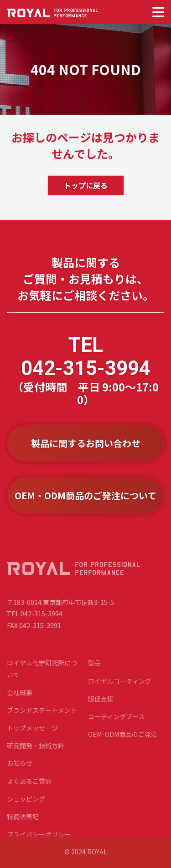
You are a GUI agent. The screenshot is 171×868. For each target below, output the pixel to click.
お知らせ (20, 772)
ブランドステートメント (42, 719)
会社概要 (20, 701)
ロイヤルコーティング (120, 689)
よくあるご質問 (29, 789)
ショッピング (26, 807)
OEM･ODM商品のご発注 (123, 743)
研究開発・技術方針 (36, 754)
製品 (94, 671)
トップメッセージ (32, 736)
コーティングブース (116, 725)
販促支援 (101, 707)
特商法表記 (23, 825)
